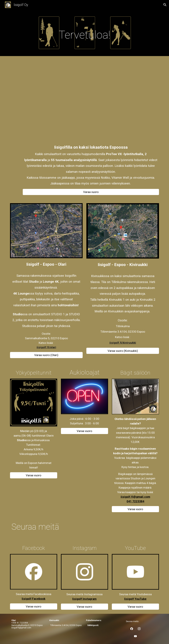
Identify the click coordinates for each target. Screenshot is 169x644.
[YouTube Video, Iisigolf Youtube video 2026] (91, 102)
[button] (165, 5)
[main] (84, 34)
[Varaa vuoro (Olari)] (46, 355)
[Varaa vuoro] (91, 192)
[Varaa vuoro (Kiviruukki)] (123, 351)
